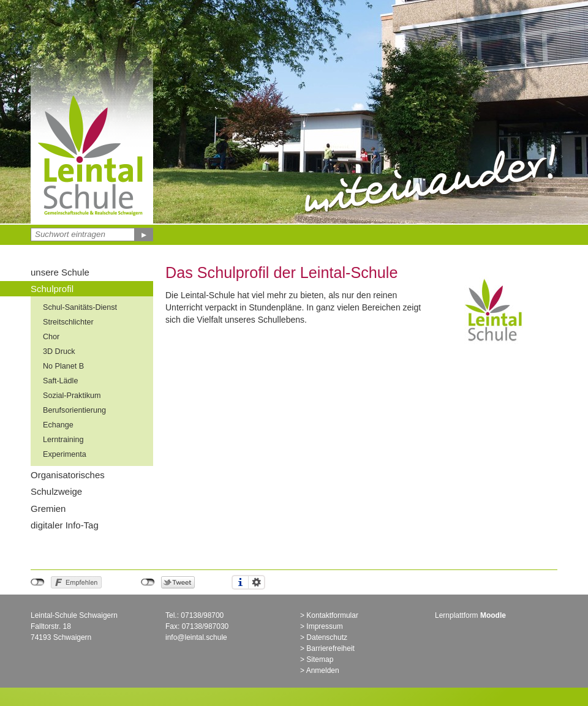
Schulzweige (56, 491)
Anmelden (323, 670)
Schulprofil (52, 289)
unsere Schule (60, 272)
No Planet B (63, 366)
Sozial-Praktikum (72, 396)
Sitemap (320, 659)
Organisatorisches (68, 475)
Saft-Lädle (60, 381)
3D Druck (59, 351)
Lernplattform (470, 615)
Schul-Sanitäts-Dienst (80, 307)
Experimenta (65, 454)
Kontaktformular (332, 615)
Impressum (324, 626)
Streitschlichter (68, 322)
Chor (51, 337)
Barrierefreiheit (330, 648)
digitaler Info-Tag (65, 525)
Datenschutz (327, 637)
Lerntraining (63, 440)
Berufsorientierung (74, 410)
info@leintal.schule (196, 637)
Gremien (48, 509)
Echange (58, 425)
